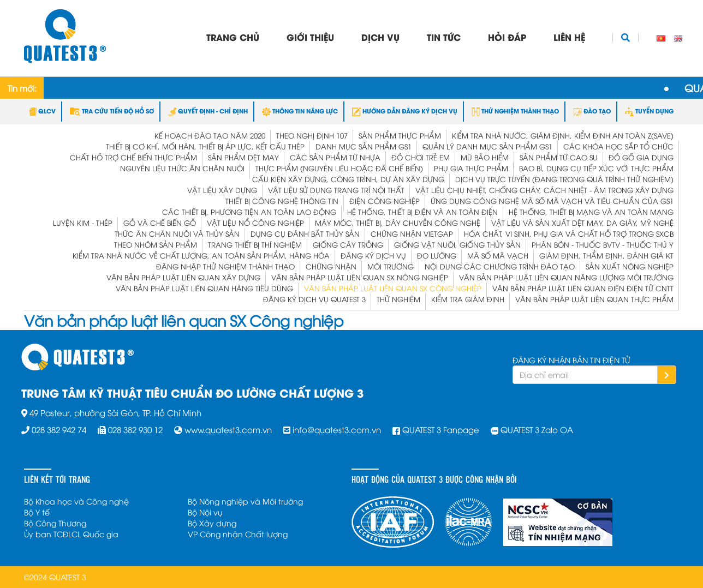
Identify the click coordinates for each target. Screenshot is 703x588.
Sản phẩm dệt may (243, 157)
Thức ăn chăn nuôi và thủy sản (177, 233)
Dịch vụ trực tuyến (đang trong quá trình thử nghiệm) (564, 179)
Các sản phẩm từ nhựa (335, 157)
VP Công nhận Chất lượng (238, 534)
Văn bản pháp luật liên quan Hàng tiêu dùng (204, 288)
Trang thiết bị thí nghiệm (255, 244)
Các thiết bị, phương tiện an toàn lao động (249, 212)
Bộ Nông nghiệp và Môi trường (245, 501)
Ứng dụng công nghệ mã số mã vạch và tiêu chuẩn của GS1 (552, 201)
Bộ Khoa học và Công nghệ (76, 501)
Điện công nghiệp (385, 201)
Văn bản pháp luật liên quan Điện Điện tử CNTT (583, 288)
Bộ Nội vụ (205, 512)
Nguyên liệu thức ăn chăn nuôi (182, 168)
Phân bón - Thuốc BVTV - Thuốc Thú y (603, 244)
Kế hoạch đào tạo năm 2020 (210, 135)
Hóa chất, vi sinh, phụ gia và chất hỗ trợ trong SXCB (569, 233)
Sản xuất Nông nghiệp (630, 266)
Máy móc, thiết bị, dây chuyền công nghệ (398, 223)
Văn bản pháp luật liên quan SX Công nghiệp (393, 288)
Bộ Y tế (37, 512)
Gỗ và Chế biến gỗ (160, 223)
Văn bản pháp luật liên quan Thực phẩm (594, 299)
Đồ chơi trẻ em (421, 157)
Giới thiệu (310, 37)
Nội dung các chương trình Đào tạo (500, 266)
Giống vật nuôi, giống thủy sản (457, 244)
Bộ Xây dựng (212, 523)
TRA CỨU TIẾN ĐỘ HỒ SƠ (112, 111)
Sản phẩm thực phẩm (400, 135)
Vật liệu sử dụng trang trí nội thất (336, 190)
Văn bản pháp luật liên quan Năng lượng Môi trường (566, 277)
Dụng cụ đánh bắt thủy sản (305, 233)
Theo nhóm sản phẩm (156, 244)
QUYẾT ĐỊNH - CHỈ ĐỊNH (208, 111)
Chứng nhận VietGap (412, 233)
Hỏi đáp (507, 37)
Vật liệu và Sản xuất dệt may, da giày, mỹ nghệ (582, 223)
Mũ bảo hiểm (485, 157)
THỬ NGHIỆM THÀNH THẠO (515, 111)
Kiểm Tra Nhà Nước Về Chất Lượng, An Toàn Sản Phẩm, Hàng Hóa (201, 255)
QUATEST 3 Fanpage (441, 429)
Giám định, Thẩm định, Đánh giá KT (606, 255)
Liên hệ (569, 37)
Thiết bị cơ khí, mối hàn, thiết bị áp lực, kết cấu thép (205, 146)
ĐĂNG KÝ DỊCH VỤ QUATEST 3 (314, 299)
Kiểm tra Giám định (468, 299)
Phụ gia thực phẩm (471, 168)
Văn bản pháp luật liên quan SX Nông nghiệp (360, 277)
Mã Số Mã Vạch (498, 255)
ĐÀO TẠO (592, 111)
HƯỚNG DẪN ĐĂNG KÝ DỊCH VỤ (405, 111)
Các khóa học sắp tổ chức (618, 146)
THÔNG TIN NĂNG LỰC (300, 111)
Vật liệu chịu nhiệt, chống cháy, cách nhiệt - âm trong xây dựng (544, 190)
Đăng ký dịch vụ (373, 255)
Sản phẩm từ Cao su (559, 157)
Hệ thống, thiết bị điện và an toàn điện (422, 212)
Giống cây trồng (348, 244)
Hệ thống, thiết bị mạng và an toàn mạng (591, 212)
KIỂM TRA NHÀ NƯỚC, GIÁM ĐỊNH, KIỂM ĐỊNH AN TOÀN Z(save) (563, 135)
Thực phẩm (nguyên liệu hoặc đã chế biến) (339, 168)
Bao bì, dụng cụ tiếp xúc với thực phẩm (596, 168)
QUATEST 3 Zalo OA (537, 429)
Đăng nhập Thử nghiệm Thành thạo (225, 266)
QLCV (43, 111)
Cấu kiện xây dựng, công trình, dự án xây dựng (348, 179)
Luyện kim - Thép (83, 223)
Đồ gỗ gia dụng (641, 157)
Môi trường (391, 266)
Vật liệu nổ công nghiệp (255, 223)
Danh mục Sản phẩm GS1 (364, 146)
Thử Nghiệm (398, 299)
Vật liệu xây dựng (222, 190)
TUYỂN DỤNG (649, 111)
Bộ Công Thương (55, 523)
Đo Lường (437, 255)
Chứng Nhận (331, 266)
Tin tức (444, 37)
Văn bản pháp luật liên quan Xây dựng (183, 277)
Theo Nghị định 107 (312, 135)
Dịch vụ (380, 37)
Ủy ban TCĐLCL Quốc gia (71, 534)
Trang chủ (233, 37)
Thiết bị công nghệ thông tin (282, 201)
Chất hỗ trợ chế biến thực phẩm (133, 157)
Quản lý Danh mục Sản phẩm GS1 (487, 146)
